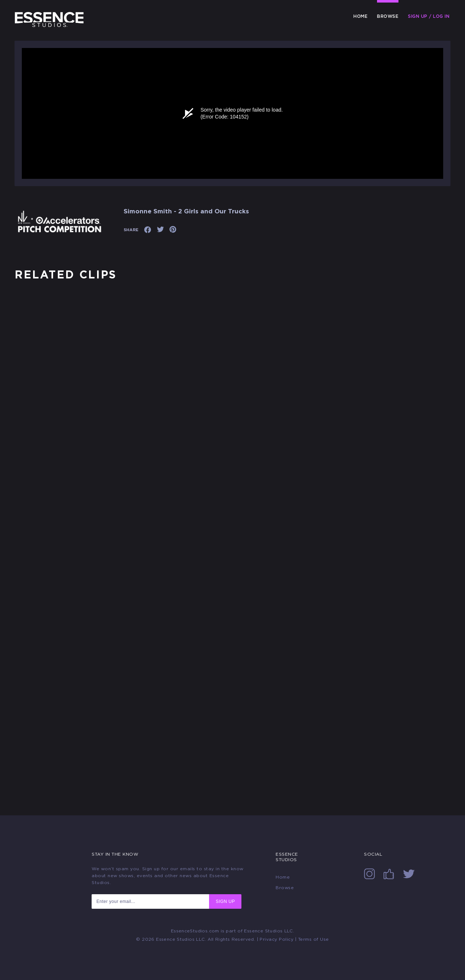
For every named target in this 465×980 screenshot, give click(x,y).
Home (360, 16)
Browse (388, 16)
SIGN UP (225, 901)
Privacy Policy (276, 939)
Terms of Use (314, 939)
